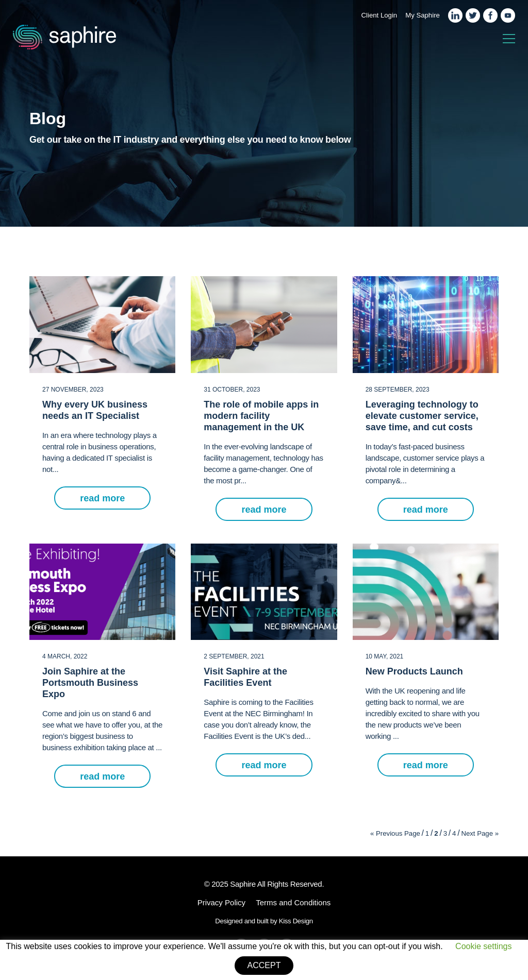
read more (102, 498)
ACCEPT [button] (264, 965)
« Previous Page (395, 833)
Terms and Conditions (293, 902)
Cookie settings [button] (483, 946)
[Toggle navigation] (509, 39)
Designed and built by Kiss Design (264, 921)
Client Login (379, 15)
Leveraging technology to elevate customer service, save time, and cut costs (422, 416)
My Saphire (423, 15)
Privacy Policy (221, 902)
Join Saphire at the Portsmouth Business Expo (90, 683)
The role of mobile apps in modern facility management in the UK (261, 416)
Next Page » (480, 833)
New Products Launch (414, 671)
